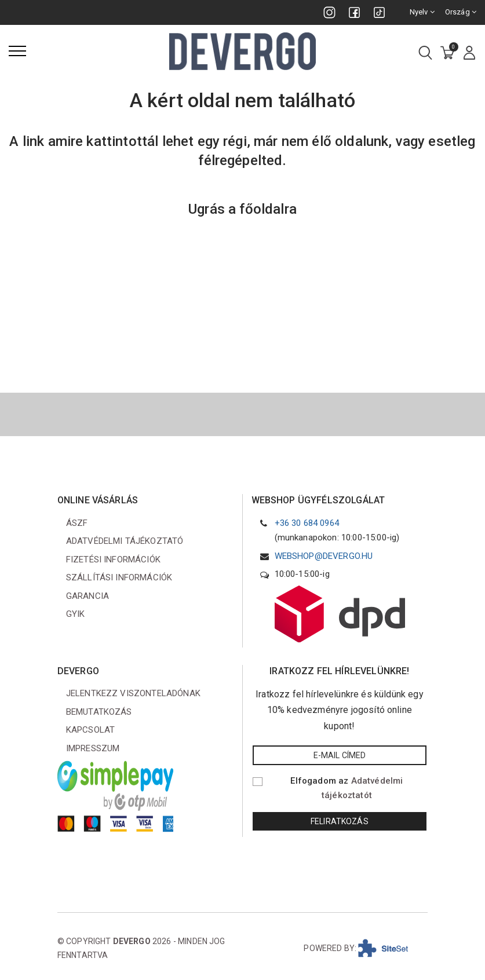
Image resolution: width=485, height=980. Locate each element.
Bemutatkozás (99, 712)
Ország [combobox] (461, 12)
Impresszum (93, 748)
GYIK (76, 614)
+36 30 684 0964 (307, 523)
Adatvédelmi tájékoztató (125, 541)
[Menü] (17, 51)
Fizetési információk (113, 560)
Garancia (87, 596)
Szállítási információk (119, 577)
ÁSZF (77, 523)
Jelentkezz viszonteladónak (133, 693)
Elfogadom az (347, 788)
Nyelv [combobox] (422, 12)
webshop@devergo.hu (324, 556)
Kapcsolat (90, 730)
